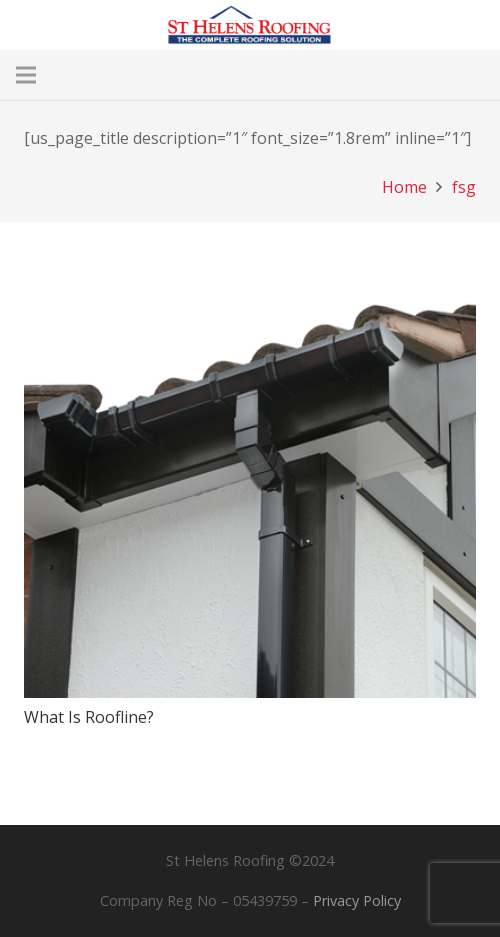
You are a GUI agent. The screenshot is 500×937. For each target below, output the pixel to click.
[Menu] (26, 75)
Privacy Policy (357, 900)
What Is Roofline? (89, 717)
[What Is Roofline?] (250, 260)
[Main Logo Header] (250, 25)
